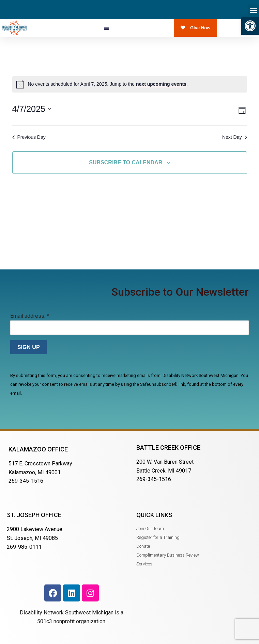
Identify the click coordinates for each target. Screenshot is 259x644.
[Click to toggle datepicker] (32, 109)
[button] (250, 26)
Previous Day (29, 137)
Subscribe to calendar (126, 162)
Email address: (30, 316)
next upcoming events (161, 84)
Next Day (235, 137)
